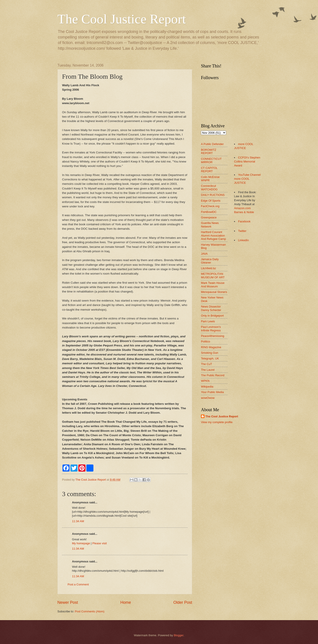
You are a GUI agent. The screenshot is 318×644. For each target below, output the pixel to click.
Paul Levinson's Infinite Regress (211, 329)
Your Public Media (212, 392)
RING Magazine (211, 347)
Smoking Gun (210, 353)
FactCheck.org (210, 206)
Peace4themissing (213, 336)
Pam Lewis (208, 321)
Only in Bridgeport (212, 316)
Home (126, 602)
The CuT (206, 364)
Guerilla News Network (210, 225)
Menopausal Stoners (214, 292)
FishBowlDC (209, 212)
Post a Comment (78, 584)
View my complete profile (217, 422)
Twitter (242, 231)
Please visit (99, 543)
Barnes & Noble (244, 212)
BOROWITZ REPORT (209, 151)
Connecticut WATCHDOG (209, 187)
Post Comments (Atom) (90, 611)
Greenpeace (209, 217)
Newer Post (68, 602)
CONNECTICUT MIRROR (211, 161)
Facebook (244, 221)
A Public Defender (212, 144)
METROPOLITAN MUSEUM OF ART (213, 275)
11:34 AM (78, 521)
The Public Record (213, 375)
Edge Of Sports (211, 201)
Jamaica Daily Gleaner (210, 261)
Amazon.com (242, 208)
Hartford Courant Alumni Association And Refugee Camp (213, 235)
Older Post (183, 602)
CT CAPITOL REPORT (209, 170)
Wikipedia (207, 387)
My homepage (81, 543)
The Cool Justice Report (122, 19)
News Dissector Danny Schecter (211, 308)
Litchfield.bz (208, 268)
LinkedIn (243, 240)
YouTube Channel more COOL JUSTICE (247, 179)
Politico (206, 341)
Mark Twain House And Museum (213, 285)
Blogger (179, 635)
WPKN (205, 381)
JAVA (204, 254)
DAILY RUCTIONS (213, 195)
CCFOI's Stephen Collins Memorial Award (247, 161)
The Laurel (208, 370)
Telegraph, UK (210, 358)
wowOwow (208, 398)
